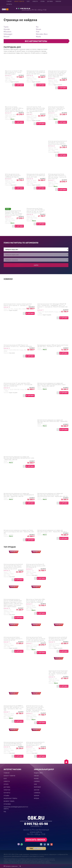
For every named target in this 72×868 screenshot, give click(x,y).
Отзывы (6, 795)
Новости (35, 1)
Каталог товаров (19, 1)
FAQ (5, 812)
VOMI (35, 784)
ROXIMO (36, 778)
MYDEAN (36, 798)
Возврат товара (9, 801)
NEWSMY (37, 795)
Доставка (50, 1)
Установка (7, 804)
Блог (28, 1)
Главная (9, 1)
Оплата (42, 1)
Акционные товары (10, 798)
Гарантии (58, 1)
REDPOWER (37, 787)
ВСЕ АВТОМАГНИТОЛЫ (36, 41)
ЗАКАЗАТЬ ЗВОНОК (36, 840)
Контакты (9, 4)
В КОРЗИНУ (19, 85)
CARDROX (37, 781)
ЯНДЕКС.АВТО (38, 773)
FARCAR (36, 776)
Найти (36, 265)
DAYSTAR (37, 790)
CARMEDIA (37, 793)
